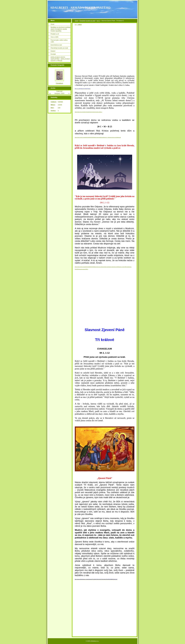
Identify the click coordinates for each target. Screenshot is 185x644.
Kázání (53, 51)
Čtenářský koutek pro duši (87, 21)
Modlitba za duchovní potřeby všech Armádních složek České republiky (60, 29)
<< (50, 93)
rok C (98, 21)
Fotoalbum (59, 83)
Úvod (76, 21)
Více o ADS (54, 37)
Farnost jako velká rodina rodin (59, 41)
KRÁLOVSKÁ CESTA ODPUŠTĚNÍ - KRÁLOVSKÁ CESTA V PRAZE (60, 59)
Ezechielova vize (56, 45)
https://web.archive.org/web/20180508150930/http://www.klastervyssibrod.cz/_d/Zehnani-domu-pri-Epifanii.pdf (98, 137)
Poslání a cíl (55, 34)
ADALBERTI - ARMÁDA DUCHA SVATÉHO (80, 8)
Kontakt (53, 54)
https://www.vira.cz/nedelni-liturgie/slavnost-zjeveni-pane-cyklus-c (88, 112)
